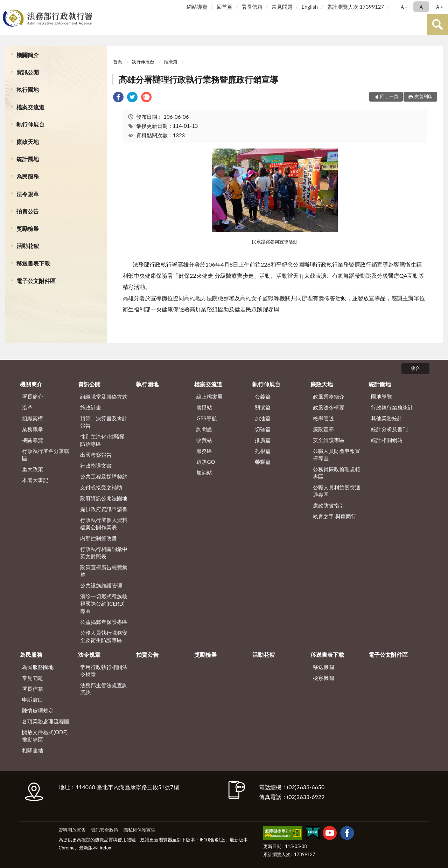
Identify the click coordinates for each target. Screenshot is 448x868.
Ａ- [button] (403, 7)
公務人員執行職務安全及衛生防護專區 (104, 636)
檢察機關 (323, 678)
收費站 (204, 440)
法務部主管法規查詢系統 (104, 689)
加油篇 (263, 418)
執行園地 (28, 89)
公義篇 (263, 397)
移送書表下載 (33, 263)
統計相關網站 (387, 440)
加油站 (204, 473)
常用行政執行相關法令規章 (104, 671)
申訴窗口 (33, 700)
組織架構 (33, 418)
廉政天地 (28, 142)
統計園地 (28, 159)
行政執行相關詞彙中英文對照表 (104, 553)
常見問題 (282, 7)
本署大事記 (35, 480)
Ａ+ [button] (439, 7)
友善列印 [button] (423, 96)
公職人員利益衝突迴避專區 (337, 491)
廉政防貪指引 (329, 505)
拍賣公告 (28, 211)
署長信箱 (252, 7)
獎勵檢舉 (28, 229)
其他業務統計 (387, 418)
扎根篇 (263, 451)
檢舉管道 (323, 418)
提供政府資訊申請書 (104, 509)
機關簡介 (28, 55)
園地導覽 (381, 397)
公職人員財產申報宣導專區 (337, 454)
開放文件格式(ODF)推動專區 (45, 736)
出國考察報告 (96, 455)
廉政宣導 (323, 429)
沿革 (27, 407)
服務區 (204, 451)
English (310, 7)
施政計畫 (91, 407)
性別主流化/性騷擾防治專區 (102, 440)
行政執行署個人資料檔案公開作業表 (104, 523)
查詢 (437, 25)
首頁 (118, 62)
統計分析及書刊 (389, 429)
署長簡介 (33, 397)
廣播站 (204, 407)
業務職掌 (33, 429)
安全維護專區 (329, 440)
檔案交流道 (30, 107)
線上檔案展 (209, 397)
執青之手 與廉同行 (335, 516)
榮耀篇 (263, 462)
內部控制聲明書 (99, 538)
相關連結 (33, 750)
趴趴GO (206, 462)
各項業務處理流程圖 (46, 721)
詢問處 (204, 429)
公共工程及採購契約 (104, 476)
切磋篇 (263, 429)
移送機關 (323, 667)
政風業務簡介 (329, 397)
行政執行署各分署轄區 (46, 454)
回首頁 (225, 7)
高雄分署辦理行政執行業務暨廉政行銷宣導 (198, 79)
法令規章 (28, 194)
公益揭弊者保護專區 (104, 622)
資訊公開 (28, 72)
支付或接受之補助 (101, 487)
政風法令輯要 (329, 407)
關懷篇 (263, 407)
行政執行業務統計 (392, 407)
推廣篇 (171, 62)
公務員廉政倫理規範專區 (337, 473)
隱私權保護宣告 (139, 830)
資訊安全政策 (105, 830)
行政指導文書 (96, 466)
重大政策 (33, 469)
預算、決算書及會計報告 (104, 422)
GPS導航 (206, 418)
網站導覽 (197, 7)
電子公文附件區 (36, 281)
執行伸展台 (30, 124)
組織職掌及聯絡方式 (104, 397)
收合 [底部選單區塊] (415, 368)
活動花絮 (28, 246)
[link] (118, 98)
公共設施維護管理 (101, 585)
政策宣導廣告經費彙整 (104, 571)
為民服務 (28, 176)
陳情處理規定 (38, 710)
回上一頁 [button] (389, 96)
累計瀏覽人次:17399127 (355, 7)
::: (7, 6)
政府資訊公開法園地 (104, 498)
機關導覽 (33, 440)
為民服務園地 (38, 667)
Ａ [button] (421, 7)
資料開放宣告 (72, 830)
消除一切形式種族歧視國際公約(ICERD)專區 (104, 604)
